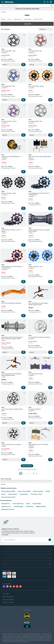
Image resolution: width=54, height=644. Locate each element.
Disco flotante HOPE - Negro (8, 51)
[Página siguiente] (37, 473)
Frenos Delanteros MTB (8, 491)
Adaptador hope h (41, 506)
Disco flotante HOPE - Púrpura (9, 121)
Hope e (28, 504)
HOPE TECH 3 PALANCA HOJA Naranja (11, 303)
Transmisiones (18, 19)
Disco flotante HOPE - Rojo (35, 51)
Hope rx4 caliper (18, 506)
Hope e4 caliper (37, 504)
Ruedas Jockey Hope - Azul (35, 267)
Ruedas (3, 19)
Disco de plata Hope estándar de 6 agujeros (39, 337)
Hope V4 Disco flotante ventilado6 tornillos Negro (12, 410)
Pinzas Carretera (38, 491)
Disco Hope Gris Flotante (35, 409)
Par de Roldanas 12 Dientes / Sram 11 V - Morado (12, 231)
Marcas (4, 12)
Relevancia (46, 29)
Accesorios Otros (38, 19)
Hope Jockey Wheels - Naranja (36, 86)
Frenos (9, 19)
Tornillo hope (29, 506)
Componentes (27, 19)
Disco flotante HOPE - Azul (8, 86)
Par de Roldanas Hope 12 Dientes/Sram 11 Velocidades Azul (39, 194)
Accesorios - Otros (36, 494)
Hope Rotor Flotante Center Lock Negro (11, 444)
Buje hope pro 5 (6, 504)
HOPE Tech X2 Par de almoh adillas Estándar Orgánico (40, 157)
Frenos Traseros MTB (24, 491)
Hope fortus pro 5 (6, 506)
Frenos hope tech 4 (18, 504)
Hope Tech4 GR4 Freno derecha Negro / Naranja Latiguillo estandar (38, 304)
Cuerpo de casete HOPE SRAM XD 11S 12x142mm (11, 157)
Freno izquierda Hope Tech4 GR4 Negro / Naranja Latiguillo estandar (12, 375)
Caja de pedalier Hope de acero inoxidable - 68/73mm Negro (39, 231)
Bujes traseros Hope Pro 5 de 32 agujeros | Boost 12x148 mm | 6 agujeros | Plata (12, 338)
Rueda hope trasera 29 (8, 509)
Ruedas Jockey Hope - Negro (9, 193)
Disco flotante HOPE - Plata (35, 121)
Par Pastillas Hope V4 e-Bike (36, 374)
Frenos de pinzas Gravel (8, 497)
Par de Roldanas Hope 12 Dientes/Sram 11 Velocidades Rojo (12, 267)
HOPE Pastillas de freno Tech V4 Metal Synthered (38, 445)
